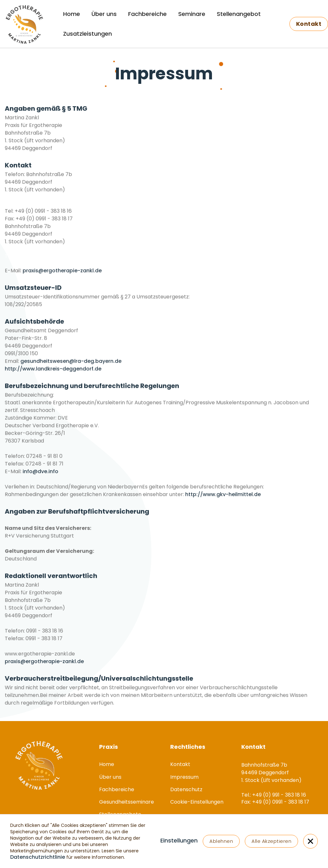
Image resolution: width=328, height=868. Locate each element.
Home (72, 14)
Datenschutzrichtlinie (38, 857)
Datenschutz (186, 789)
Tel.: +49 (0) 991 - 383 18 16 (37, 211)
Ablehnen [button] (221, 841)
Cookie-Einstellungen (197, 802)
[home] (21, 24)
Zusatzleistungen (87, 34)
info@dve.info (40, 478)
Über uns (104, 14)
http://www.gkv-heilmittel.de (223, 501)
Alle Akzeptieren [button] (271, 841)
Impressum (184, 777)
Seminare (192, 14)
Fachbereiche (147, 14)
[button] (179, 841)
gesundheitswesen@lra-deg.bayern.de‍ (71, 368)
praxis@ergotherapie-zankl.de (62, 277)
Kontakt (180, 764)
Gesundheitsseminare (127, 802)
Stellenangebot (239, 14)
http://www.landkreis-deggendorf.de (53, 376)
